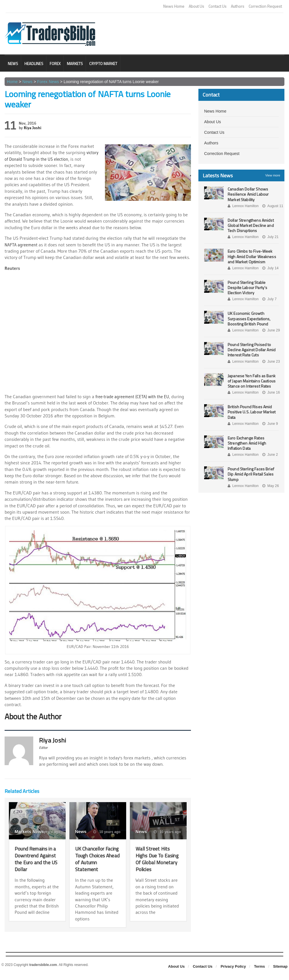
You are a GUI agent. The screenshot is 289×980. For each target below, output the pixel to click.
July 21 (270, 237)
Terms (259, 973)
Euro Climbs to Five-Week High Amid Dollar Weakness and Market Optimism (251, 256)
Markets (75, 64)
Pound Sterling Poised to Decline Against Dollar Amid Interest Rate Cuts (251, 350)
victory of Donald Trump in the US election (46, 159)
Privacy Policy (233, 973)
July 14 (270, 268)
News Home (174, 6)
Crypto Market (103, 64)
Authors (238, 6)
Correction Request (265, 6)
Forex (55, 64)
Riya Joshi (32, 128)
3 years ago (48, 832)
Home (12, 82)
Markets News (29, 831)
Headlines (34, 64)
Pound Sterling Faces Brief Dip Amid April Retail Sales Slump (250, 474)
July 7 (269, 299)
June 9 (269, 424)
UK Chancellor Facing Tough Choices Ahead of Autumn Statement (96, 862)
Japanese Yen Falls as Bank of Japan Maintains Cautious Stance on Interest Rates (253, 381)
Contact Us (217, 6)
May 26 (270, 486)
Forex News (47, 82)
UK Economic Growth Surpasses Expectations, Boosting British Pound (249, 318)
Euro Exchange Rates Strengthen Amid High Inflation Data (246, 443)
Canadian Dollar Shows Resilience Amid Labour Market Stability (248, 194)
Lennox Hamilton (243, 206)
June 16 (270, 392)
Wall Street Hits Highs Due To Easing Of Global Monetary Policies (157, 859)
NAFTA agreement (22, 244)
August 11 (272, 206)
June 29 (270, 330)
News (13, 64)
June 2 (269, 455)
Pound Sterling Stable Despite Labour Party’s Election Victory (247, 287)
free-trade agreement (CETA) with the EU (135, 396)
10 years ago (107, 832)
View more (273, 175)
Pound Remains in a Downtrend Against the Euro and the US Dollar (36, 859)
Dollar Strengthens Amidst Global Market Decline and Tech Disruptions (250, 225)
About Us (196, 6)
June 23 (270, 362)
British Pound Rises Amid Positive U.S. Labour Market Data (251, 412)
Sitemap (280, 973)
